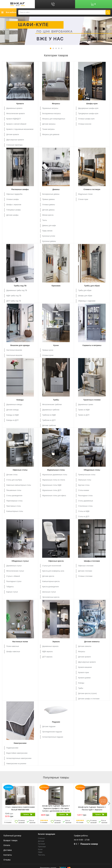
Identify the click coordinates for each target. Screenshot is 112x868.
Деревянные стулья (14, 566)
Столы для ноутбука (14, 480)
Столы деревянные (86, 501)
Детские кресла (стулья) (87, 693)
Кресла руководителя (50, 587)
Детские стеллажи (85, 571)
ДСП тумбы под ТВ (14, 301)
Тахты (45, 220)
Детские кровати (13, 134)
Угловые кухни (48, 355)
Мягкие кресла (48, 215)
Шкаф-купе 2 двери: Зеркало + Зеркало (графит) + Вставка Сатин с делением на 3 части (56, 808)
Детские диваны (48, 210)
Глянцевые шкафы (14, 210)
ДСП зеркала (47, 657)
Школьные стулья (49, 592)
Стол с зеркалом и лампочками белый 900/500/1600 (20, 808)
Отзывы (7, 860)
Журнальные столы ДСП (52, 490)
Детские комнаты (92, 642)
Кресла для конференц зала (53, 571)
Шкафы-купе (92, 104)
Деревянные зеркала (50, 646)
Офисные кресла (56, 561)
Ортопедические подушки (52, 732)
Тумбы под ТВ (20, 286)
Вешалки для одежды (20, 345)
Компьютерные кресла (51, 581)
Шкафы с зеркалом (14, 205)
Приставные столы (14, 506)
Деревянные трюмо (86, 405)
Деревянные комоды (14, 405)
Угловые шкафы (13, 199)
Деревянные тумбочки (51, 410)
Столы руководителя (14, 496)
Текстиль (41, 855)
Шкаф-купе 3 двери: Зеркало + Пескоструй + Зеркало (92, 808)
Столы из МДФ (84, 511)
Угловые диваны (49, 205)
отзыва (80, 822)
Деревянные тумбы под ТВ (17, 290)
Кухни (56, 345)
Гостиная (41, 844)
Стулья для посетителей (52, 566)
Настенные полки (20, 642)
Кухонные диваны (49, 241)
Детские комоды (13, 410)
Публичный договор (12, 836)
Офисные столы (20, 470)
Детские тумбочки (49, 425)
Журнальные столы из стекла (54, 480)
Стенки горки (83, 199)
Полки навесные (13, 646)
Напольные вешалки (14, 355)
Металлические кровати (15, 114)
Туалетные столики (92, 400)
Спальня (41, 838)
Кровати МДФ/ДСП (14, 119)
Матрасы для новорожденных (54, 119)
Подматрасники (12, 748)
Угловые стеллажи (85, 576)
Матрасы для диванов (51, 134)
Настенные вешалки (14, 350)
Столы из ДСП (84, 517)
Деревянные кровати (14, 108)
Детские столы (12, 475)
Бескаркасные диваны (51, 194)
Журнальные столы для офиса (54, 496)
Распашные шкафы (20, 189)
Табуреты (10, 587)
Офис (40, 852)
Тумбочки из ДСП (49, 420)
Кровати (20, 104)
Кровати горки (83, 672)
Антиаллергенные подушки (53, 737)
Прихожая (42, 847)
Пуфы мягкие (47, 231)
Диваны (56, 189)
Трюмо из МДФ (84, 410)
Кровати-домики (84, 678)
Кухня (40, 849)
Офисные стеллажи (86, 566)
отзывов (8, 822)
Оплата (7, 845)
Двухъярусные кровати (15, 140)
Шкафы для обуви (85, 296)
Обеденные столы (92, 470)
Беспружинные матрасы (52, 114)
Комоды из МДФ (13, 415)
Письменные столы (14, 490)
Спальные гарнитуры (14, 145)
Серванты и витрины (92, 345)
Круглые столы (84, 485)
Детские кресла (48, 576)
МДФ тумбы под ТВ (14, 296)
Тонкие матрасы (48, 129)
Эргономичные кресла (51, 597)
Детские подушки (49, 727)
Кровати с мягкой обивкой (16, 124)
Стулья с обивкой (13, 576)
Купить (28, 814)
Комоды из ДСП (12, 420)
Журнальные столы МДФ (52, 485)
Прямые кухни (48, 350)
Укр (73, 1)
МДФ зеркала (47, 652)
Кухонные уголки (49, 236)
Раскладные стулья (14, 581)
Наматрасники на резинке (16, 764)
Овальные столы (85, 480)
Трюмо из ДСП (84, 415)
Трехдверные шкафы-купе (88, 114)
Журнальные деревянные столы (55, 475)
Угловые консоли (85, 124)
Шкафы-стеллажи (92, 561)
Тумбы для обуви (92, 286)
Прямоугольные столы (87, 475)
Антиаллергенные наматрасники (19, 758)
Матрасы (56, 104)
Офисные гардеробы (14, 194)
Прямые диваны (48, 199)
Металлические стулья (15, 571)
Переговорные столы (14, 501)
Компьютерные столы (15, 511)
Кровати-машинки (85, 667)
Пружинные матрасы (50, 108)
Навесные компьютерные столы (19, 485)
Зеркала (56, 642)
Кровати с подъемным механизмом (20, 129)
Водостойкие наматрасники (17, 753)
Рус (73, 4)
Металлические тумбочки (52, 405)
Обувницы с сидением (87, 301)
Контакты (8, 855)
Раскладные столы (85, 496)
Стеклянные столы (85, 506)
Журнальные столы (56, 470)
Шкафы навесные (13, 652)
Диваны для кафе (49, 226)
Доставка (8, 850)
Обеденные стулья (20, 561)
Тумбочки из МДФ (49, 415)
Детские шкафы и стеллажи (89, 699)
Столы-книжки (84, 490)
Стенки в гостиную (92, 189)
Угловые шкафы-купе (86, 119)
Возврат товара (10, 840)
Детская (41, 841)
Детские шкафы (12, 215)
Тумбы (56, 400)
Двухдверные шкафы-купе (88, 108)
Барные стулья (12, 592)
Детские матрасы (49, 124)
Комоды (20, 400)
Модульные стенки (85, 194)
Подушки (56, 722)
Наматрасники (20, 743)
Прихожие (56, 286)
